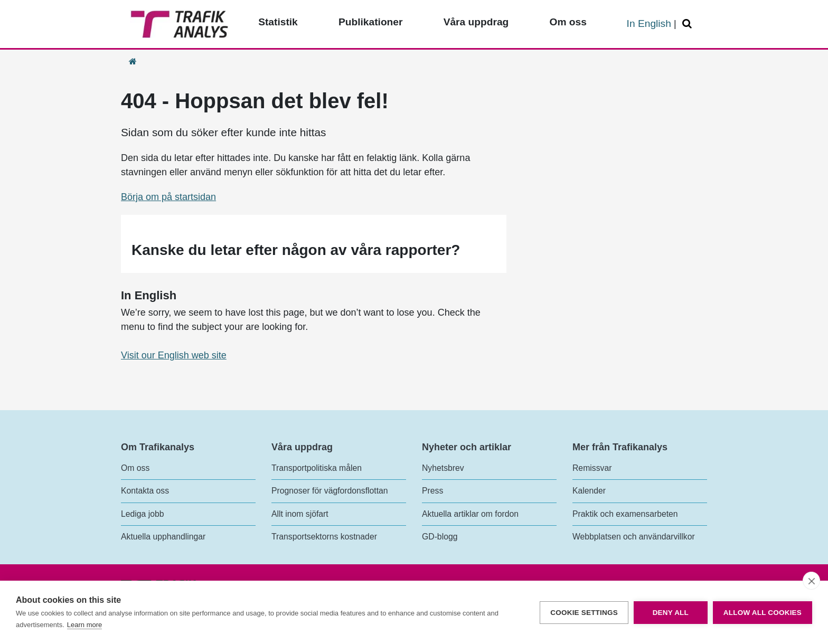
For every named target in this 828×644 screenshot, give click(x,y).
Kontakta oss (145, 491)
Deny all (671, 613)
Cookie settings (584, 613)
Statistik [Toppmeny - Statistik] (278, 22)
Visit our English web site (174, 355)
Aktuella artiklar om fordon (470, 514)
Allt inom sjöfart (300, 514)
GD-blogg (440, 537)
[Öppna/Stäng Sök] (689, 24)
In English (649, 23)
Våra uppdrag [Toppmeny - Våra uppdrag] (476, 22)
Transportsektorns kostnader (324, 537)
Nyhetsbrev (443, 468)
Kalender (589, 491)
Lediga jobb (142, 514)
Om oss (135, 468)
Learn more (84, 625)
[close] (811, 581)
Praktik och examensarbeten (625, 514)
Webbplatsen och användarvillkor (634, 537)
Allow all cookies (763, 613)
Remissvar (592, 468)
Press (432, 491)
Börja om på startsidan (168, 197)
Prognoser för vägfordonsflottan (330, 491)
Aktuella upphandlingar (163, 537)
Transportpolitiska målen (317, 468)
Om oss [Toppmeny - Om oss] (568, 22)
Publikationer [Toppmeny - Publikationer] (371, 22)
